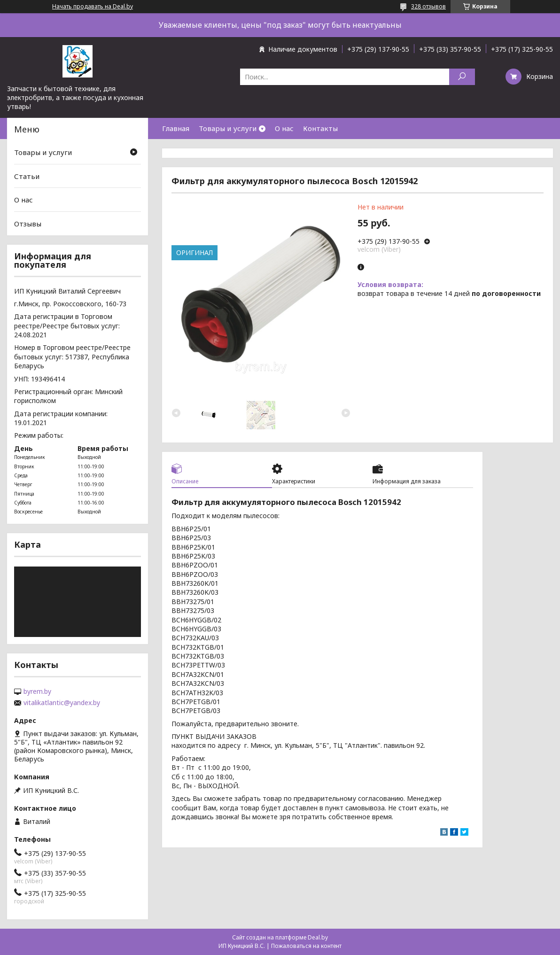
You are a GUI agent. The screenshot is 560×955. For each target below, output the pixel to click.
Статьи (27, 176)
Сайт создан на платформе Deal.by (280, 937)
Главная (176, 128)
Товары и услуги (228, 128)
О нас (284, 128)
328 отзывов (428, 6)
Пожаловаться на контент (306, 946)
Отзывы (28, 224)
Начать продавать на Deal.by (93, 7)
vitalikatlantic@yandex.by (62, 703)
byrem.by (37, 691)
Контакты (320, 128)
